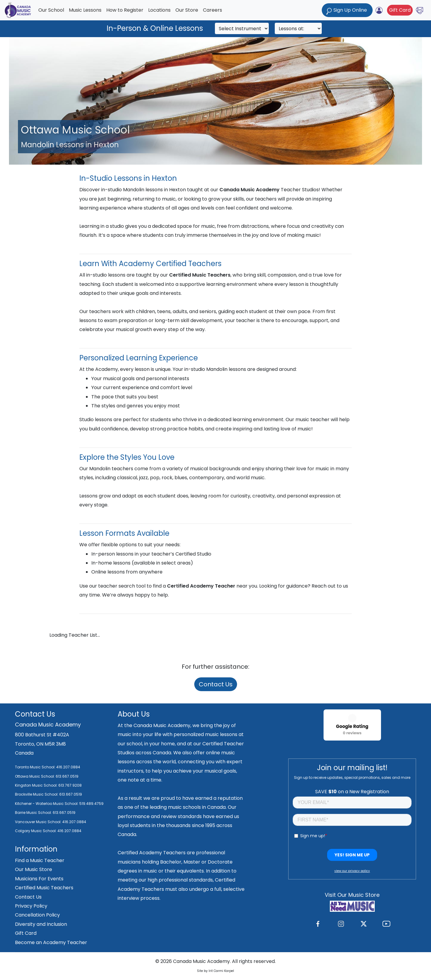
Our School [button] (51, 10)
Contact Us (216, 684)
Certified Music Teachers (44, 888)
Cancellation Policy (37, 915)
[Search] (242, 28)
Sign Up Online (347, 11)
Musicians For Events (39, 879)
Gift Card (400, 10)
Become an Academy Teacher (51, 942)
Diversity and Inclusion (41, 924)
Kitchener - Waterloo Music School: (47, 804)
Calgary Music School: (36, 831)
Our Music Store (34, 869)
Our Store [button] (187, 10)
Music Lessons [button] (85, 10)
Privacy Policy (31, 906)
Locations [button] (159, 10)
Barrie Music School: (34, 813)
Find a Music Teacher (40, 860)
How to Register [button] (125, 10)
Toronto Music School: (35, 767)
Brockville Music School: (37, 794)
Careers (213, 10)
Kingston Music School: (36, 785)
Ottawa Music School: (35, 776)
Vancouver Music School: (39, 822)
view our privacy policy (352, 871)
